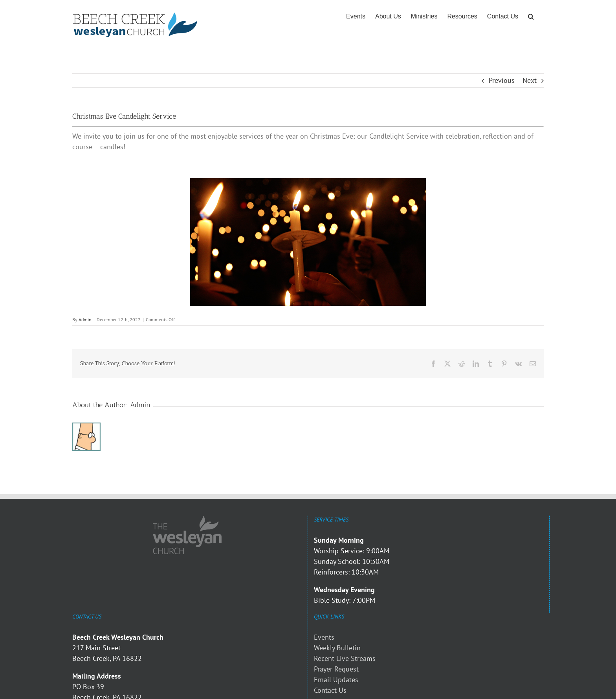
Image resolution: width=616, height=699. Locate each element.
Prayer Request (336, 669)
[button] (531, 16)
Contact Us (330, 690)
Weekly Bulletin (337, 648)
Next (530, 80)
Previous (502, 80)
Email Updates (336, 680)
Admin (85, 319)
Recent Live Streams (345, 658)
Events (324, 637)
